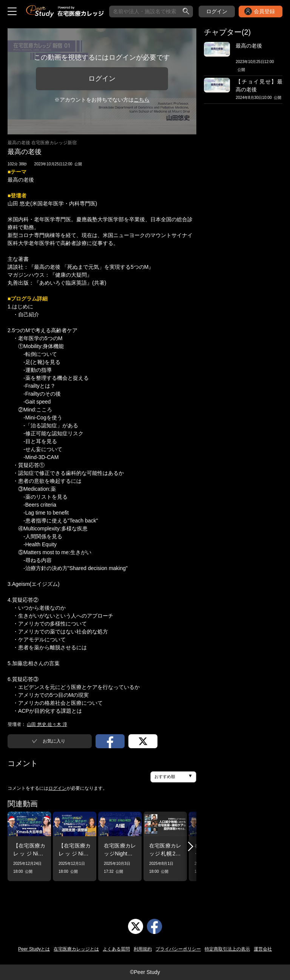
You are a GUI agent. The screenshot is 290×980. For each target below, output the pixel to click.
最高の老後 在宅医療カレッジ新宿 (42, 143)
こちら (142, 100)
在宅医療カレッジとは (76, 949)
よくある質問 (116, 949)
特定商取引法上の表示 (227, 949)
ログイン (217, 11)
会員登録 (264, 11)
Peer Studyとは (34, 949)
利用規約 (143, 949)
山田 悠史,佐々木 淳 (47, 724)
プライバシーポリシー (178, 949)
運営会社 (263, 949)
